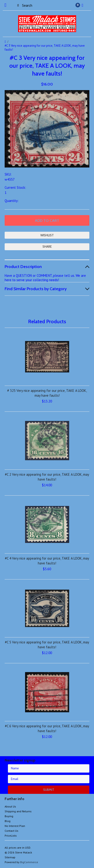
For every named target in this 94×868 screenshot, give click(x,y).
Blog (8, 821)
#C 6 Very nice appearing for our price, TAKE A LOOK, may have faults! (47, 728)
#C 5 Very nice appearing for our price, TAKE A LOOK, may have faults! (47, 645)
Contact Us (11, 831)
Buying (9, 816)
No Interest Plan (15, 826)
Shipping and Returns (18, 811)
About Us (10, 806)
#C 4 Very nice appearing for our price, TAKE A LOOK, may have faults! (47, 561)
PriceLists (11, 836)
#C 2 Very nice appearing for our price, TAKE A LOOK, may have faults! (47, 477)
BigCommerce (29, 862)
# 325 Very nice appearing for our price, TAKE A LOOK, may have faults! (47, 393)
